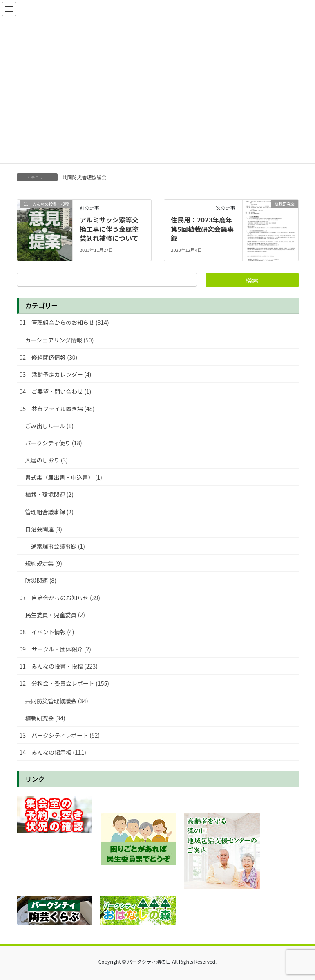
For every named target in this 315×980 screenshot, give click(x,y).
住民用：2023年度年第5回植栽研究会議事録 (202, 229)
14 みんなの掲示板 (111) (53, 752)
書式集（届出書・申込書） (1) (64, 477)
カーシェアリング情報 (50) (60, 340)
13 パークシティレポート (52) (60, 735)
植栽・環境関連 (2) (49, 494)
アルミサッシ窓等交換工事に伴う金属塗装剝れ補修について (109, 229)
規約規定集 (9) (44, 563)
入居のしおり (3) (47, 460)
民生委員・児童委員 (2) (55, 615)
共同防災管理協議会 (85, 177)
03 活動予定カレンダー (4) (56, 374)
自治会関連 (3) (44, 529)
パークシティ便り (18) (54, 443)
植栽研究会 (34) (45, 718)
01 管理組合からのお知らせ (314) (64, 322)
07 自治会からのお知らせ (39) (60, 598)
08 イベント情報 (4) (47, 632)
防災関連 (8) (41, 580)
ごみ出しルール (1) (49, 426)
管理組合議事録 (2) (49, 512)
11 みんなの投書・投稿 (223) (59, 666)
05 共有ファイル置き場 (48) (57, 409)
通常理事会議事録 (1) (58, 546)
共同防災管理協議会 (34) (57, 701)
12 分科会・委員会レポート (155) (64, 683)
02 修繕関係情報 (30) (49, 357)
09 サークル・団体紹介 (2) (56, 649)
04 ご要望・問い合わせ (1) (56, 391)
